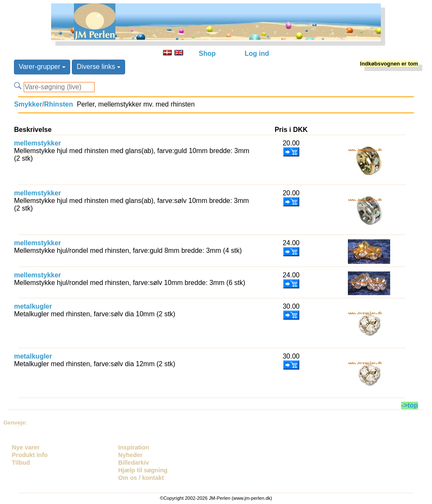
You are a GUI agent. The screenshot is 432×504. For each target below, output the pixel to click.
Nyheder (131, 455)
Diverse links (98, 67)
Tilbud (21, 463)
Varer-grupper (42, 67)
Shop (207, 53)
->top (410, 405)
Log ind (257, 53)
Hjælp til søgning (143, 470)
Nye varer (26, 447)
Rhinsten (58, 104)
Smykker (28, 104)
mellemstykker (37, 143)
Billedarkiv (134, 463)
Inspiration (134, 447)
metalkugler (33, 306)
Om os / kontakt (141, 478)
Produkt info (30, 455)
